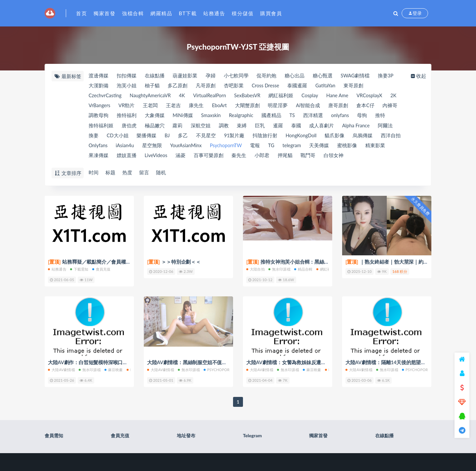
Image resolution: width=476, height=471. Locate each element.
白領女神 (366, 158)
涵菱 (210, 158)
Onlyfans (126, 148)
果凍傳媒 (127, 158)
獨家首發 (104, 13)
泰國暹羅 (300, 86)
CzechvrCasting (105, 96)
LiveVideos (185, 158)
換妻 (117, 137)
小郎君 (293, 158)
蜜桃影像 (382, 148)
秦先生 (270, 158)
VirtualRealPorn (213, 96)
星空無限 (182, 148)
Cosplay (316, 96)
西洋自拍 (98, 148)
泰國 (317, 127)
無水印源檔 (279, 269)
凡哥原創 (207, 86)
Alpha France (378, 127)
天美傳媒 (354, 148)
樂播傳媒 (171, 137)
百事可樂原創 (239, 158)
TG (305, 148)
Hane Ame (345, 96)
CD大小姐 (141, 137)
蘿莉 (197, 127)
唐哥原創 (357, 107)
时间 (93, 173)
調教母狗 (122, 117)
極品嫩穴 (174, 127)
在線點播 (155, 76)
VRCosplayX (378, 96)
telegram (326, 148)
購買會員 (271, 13)
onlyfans (369, 117)
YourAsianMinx (217, 148)
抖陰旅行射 (291, 137)
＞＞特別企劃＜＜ (174, 262)
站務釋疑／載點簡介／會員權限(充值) (96, 262)
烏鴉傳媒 (391, 137)
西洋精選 (341, 117)
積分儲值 (243, 13)
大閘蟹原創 (265, 107)
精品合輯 (303, 269)
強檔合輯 (133, 13)
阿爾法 (96, 137)
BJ (192, 137)
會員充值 (101, 269)
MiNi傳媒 (207, 117)
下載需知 (79, 269)
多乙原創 (178, 86)
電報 (288, 148)
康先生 (213, 107)
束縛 (262, 127)
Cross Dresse (268, 86)
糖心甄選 (325, 76)
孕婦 (212, 76)
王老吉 (190, 107)
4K (185, 96)
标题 (110, 173)
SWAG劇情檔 (358, 76)
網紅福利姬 (287, 96)
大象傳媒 (178, 117)
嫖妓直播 (155, 158)
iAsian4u (154, 148)
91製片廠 (260, 137)
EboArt (237, 107)
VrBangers (114, 107)
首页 (81, 13)
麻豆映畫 (114, 369)
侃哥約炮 (268, 76)
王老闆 (166, 107)
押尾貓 (316, 158)
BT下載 (188, 13)
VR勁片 (142, 107)
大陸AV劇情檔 (61, 369)
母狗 (391, 117)
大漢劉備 (98, 86)
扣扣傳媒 (127, 76)
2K (91, 107)
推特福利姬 (119, 127)
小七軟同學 (238, 76)
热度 (128, 173)
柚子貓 (153, 86)
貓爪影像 (363, 137)
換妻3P (389, 76)
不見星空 (231, 137)
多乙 (208, 137)
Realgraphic (267, 117)
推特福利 (150, 117)
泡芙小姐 (127, 86)
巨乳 (281, 127)
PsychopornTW (258, 148)
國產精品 (298, 117)
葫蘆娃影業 (186, 76)
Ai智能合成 (327, 107)
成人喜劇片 (343, 127)
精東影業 (98, 158)
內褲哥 (96, 117)
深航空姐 (220, 127)
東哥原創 (358, 86)
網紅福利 (326, 269)
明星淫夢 (296, 107)
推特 (93, 127)
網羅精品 (161, 13)
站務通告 (214, 13)
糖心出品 (297, 76)
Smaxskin (236, 117)
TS (319, 117)
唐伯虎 (148, 127)
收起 (419, 76)
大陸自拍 (256, 269)
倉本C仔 (385, 107)
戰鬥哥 (340, 158)
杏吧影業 (235, 86)
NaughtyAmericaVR (152, 96)
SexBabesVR (252, 96)
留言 (145, 173)
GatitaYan (329, 86)
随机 (162, 173)
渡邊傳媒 (98, 76)
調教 (244, 127)
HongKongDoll (328, 137)
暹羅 (299, 127)
